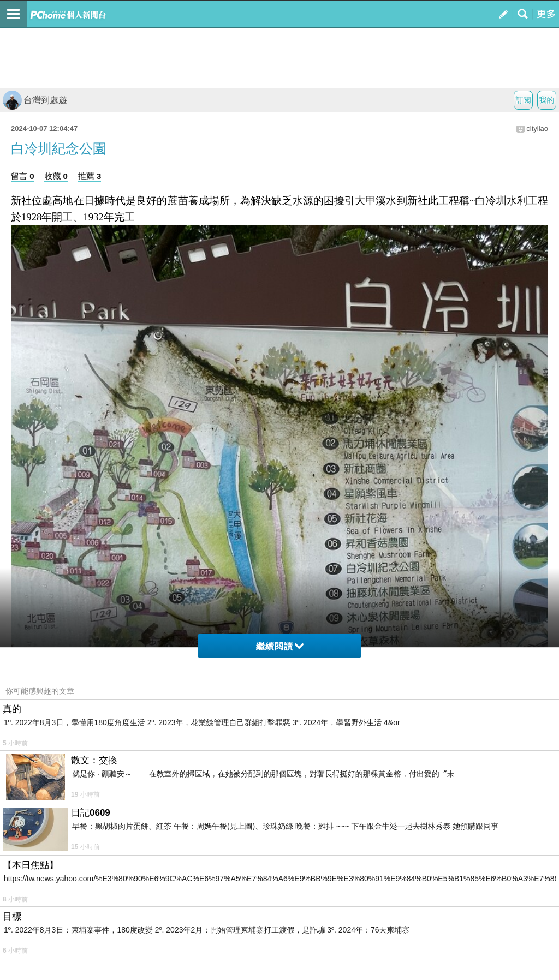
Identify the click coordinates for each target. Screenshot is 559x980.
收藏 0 (56, 176)
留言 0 (23, 176)
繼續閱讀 (280, 646)
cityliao (537, 129)
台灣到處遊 (35, 100)
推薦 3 (90, 176)
